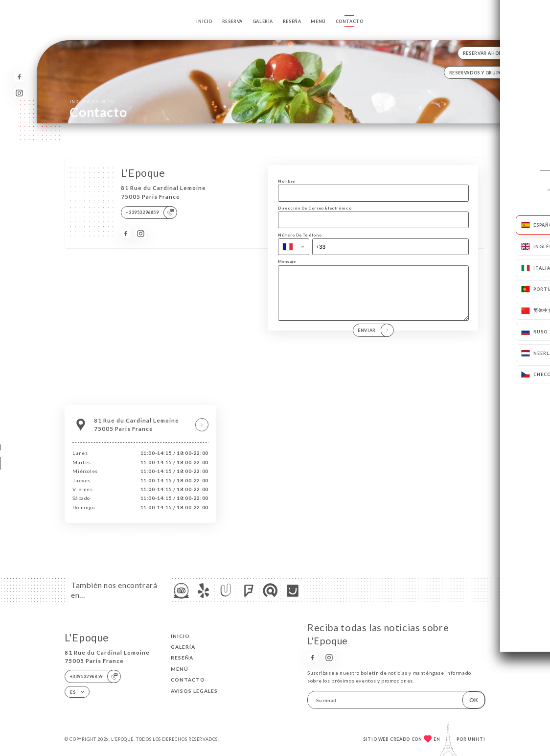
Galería (263, 21)
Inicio (204, 21)
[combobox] (294, 247)
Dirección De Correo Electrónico (315, 208)
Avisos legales (194, 691)
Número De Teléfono (300, 235)
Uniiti (477, 739)
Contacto (350, 21)
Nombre (286, 181)
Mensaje (287, 261)
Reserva (232, 21)
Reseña (292, 21)
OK (474, 700)
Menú (318, 21)
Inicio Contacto (92, 101)
